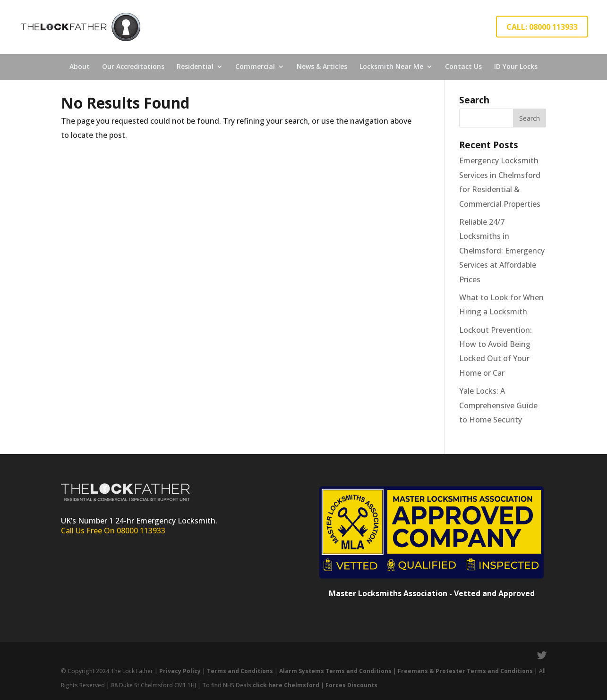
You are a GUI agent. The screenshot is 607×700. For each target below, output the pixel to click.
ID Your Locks (516, 66)
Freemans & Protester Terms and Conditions (465, 671)
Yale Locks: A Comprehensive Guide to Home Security (498, 405)
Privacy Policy (180, 671)
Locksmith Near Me (391, 66)
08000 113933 (141, 531)
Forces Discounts (351, 685)
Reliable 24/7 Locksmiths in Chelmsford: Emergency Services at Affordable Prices (502, 251)
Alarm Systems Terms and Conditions (336, 671)
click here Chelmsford (286, 685)
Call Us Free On (89, 531)
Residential (195, 66)
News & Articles (322, 66)
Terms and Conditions (240, 671)
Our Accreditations (133, 66)
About (80, 66)
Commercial (255, 66)
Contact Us (463, 66)
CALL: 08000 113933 (542, 27)
